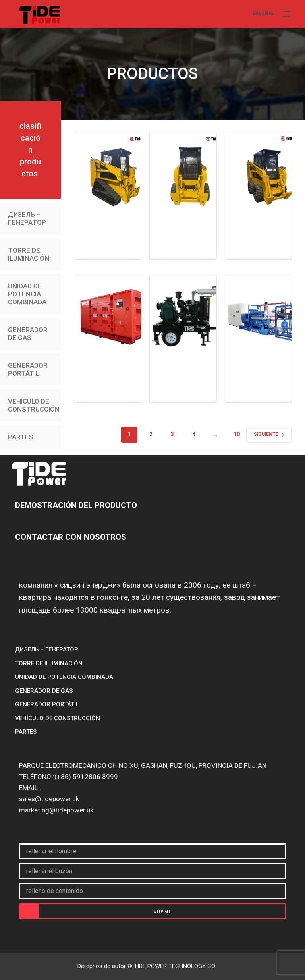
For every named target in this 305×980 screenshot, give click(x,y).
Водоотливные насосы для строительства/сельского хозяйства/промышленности (183, 310)
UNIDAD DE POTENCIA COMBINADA (27, 294)
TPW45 (183, 142)
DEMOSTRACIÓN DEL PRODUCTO (77, 505)
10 (237, 434)
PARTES (21, 437)
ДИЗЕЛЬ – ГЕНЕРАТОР (27, 218)
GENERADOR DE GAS (28, 334)
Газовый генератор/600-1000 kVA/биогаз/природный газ (259, 300)
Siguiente (269, 434)
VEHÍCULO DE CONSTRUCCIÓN (34, 405)
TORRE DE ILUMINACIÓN (29, 254)
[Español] (264, 14)
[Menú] (286, 14)
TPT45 (107, 142)
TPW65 (258, 142)
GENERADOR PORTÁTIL (28, 369)
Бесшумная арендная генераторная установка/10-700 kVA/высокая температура (108, 310)
